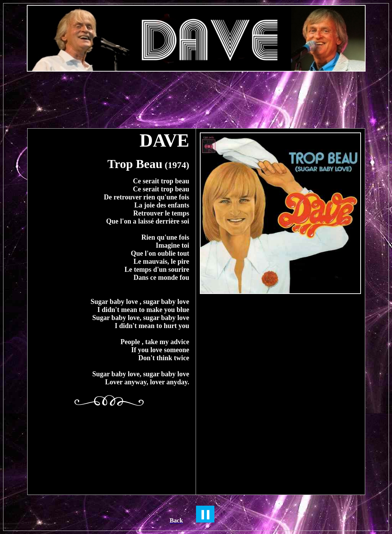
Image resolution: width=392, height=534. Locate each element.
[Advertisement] (196, 96)
